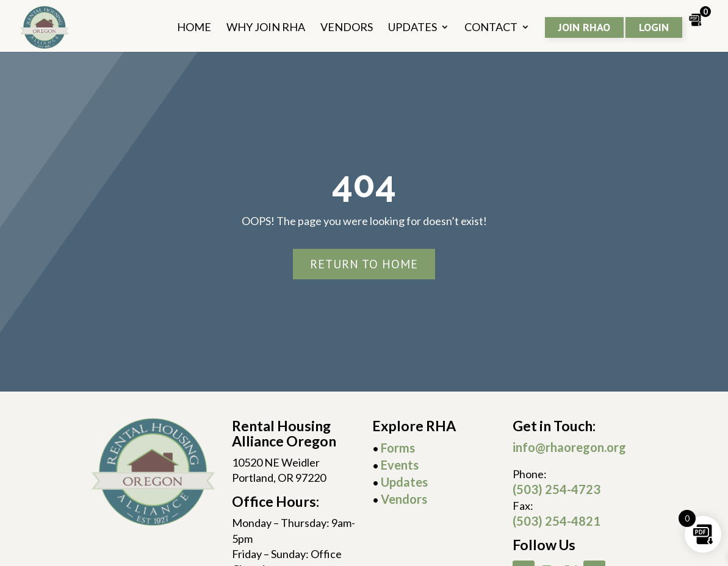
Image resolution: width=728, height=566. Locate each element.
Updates (404, 482)
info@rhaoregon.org (569, 447)
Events (400, 465)
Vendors (404, 499)
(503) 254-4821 (557, 521)
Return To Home (364, 264)
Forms (398, 448)
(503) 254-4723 (557, 489)
